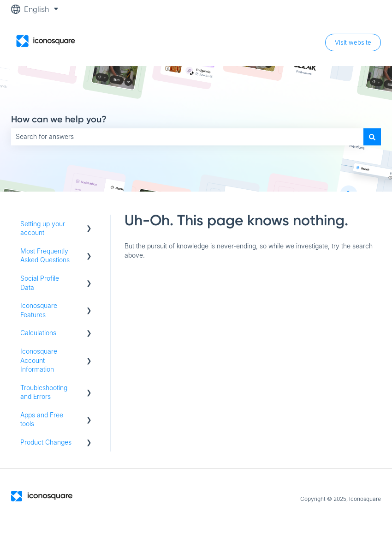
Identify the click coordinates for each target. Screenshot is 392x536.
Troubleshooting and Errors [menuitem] (44, 392)
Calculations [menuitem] (38, 333)
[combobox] (187, 137)
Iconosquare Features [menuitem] (39, 310)
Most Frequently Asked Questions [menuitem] (45, 256)
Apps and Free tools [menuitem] (42, 419)
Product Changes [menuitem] (46, 442)
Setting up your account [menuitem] (43, 228)
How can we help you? (59, 119)
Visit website (353, 42)
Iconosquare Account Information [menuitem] (39, 360)
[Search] (372, 137)
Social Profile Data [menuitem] (40, 283)
